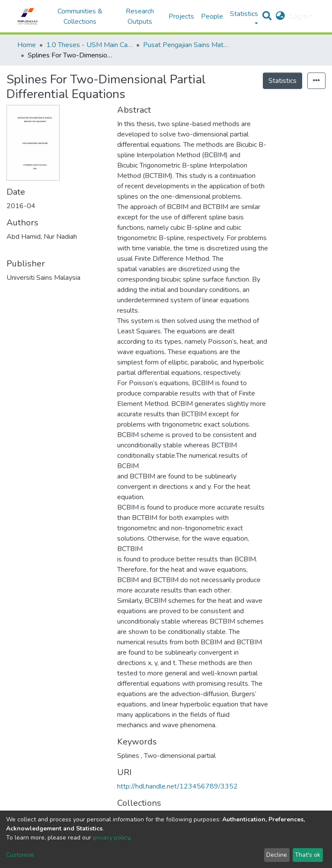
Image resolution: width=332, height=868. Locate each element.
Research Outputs (140, 16)
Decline (277, 855)
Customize (20, 855)
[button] (280, 16)
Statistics (283, 81)
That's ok (308, 855)
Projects (181, 16)
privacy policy (111, 838)
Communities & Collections (80, 16)
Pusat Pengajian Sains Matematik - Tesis (186, 45)
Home (27, 45)
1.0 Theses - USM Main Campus (89, 45)
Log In (299, 16)
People (212, 16)
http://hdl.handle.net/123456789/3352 (177, 786)
